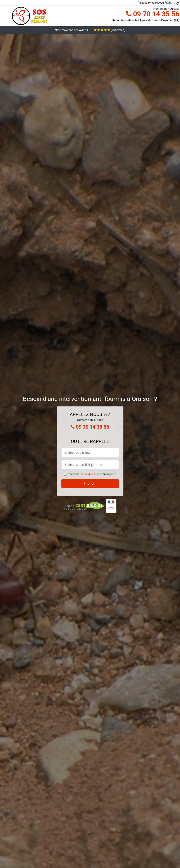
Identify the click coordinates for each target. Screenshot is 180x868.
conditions (90, 474)
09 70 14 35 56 (153, 14)
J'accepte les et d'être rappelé (92, 474)
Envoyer (90, 484)
